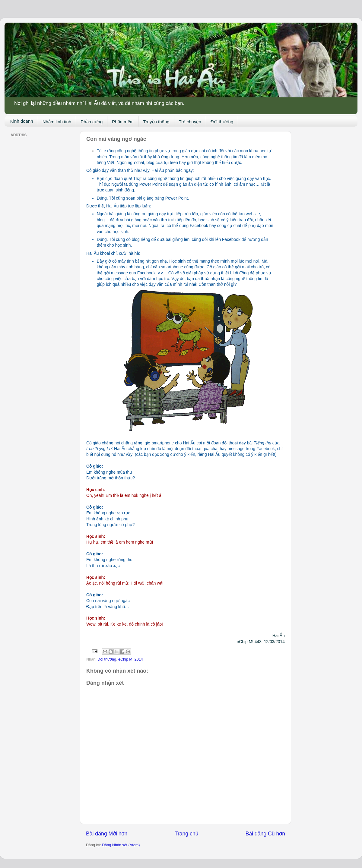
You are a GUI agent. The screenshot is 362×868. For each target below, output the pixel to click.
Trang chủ (186, 834)
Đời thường (222, 122)
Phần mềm (123, 122)
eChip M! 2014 (131, 659)
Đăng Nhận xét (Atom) (121, 845)
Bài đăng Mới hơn (107, 834)
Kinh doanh (22, 121)
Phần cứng (92, 122)
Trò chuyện (190, 122)
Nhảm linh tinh (57, 122)
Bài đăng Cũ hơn (265, 834)
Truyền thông (156, 122)
